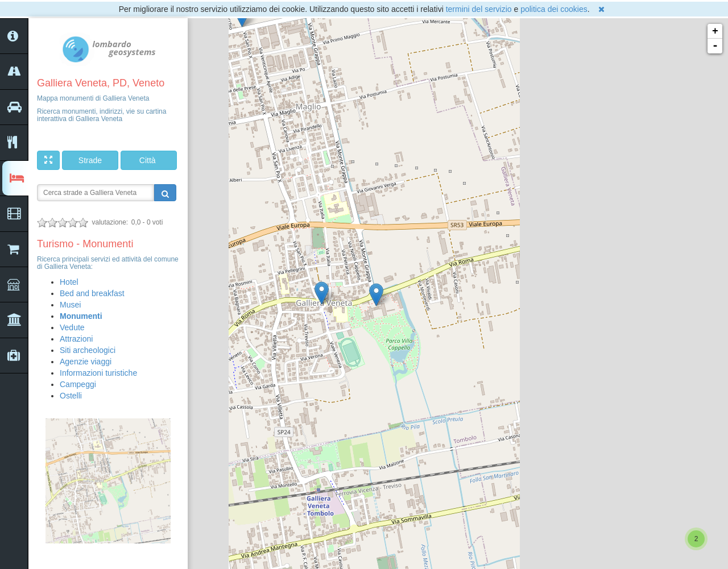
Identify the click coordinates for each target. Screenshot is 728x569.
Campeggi (78, 384)
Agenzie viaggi (86, 362)
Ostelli (71, 396)
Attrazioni (76, 339)
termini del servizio (479, 9)
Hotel (69, 282)
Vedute (72, 327)
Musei (70, 305)
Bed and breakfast (92, 293)
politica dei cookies (554, 9)
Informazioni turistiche (98, 373)
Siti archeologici (88, 350)
